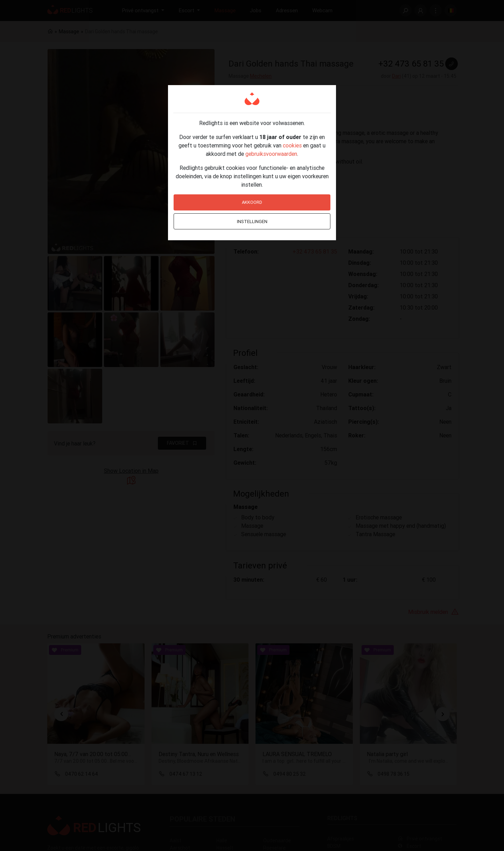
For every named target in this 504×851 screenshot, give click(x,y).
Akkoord (252, 202)
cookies (292, 145)
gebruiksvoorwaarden (271, 154)
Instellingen (252, 222)
